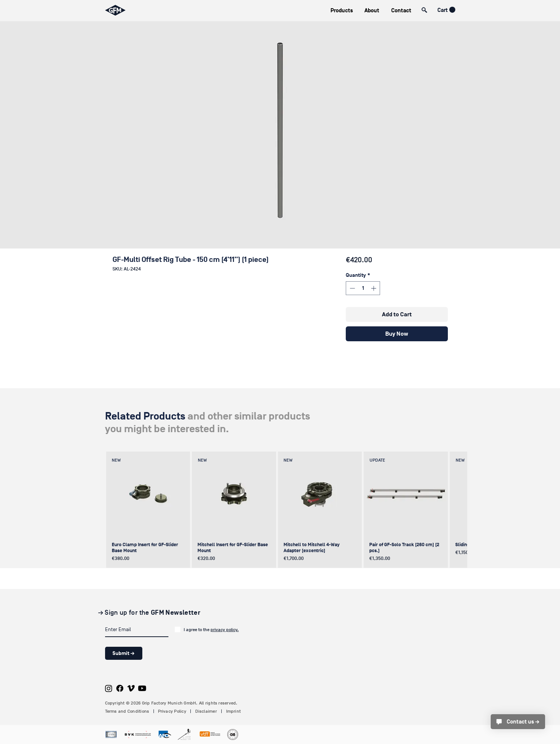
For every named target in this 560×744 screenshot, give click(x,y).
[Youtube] (142, 688)
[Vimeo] (131, 688)
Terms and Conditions (127, 711)
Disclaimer (206, 711)
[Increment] (374, 288)
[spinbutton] (363, 288)
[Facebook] (120, 688)
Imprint (234, 711)
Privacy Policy (172, 711)
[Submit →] (124, 653)
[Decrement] (352, 288)
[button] (342, 11)
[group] (279, 510)
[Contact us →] (518, 722)
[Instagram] (109, 688)
